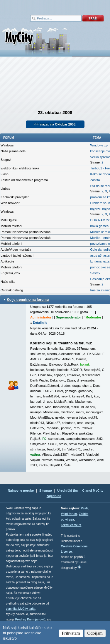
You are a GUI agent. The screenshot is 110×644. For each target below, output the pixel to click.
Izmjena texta (100, 261)
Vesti (84, 508)
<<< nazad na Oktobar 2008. (55, 124)
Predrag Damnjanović (30, 619)
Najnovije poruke (21, 491)
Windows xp (99, 145)
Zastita (95, 180)
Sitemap (46, 491)
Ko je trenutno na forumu (28, 300)
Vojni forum (69, 514)
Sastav (95, 273)
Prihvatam (71, 633)
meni (28, 6)
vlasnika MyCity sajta (21, 609)
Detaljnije (40, 323)
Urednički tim (67, 491)
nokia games (99, 226)
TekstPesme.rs (71, 525)
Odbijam (95, 633)
